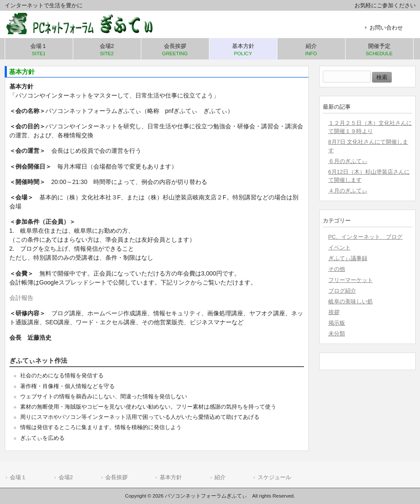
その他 (337, 269)
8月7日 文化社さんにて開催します (368, 146)
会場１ (18, 477)
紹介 (220, 477)
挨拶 (334, 312)
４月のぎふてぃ (348, 191)
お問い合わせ (386, 28)
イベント (340, 248)
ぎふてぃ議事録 (348, 258)
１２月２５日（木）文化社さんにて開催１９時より (370, 127)
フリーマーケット (351, 280)
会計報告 (21, 298)
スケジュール (274, 477)
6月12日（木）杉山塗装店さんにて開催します (369, 176)
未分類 (337, 334)
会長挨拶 (116, 477)
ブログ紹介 (342, 291)
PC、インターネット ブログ (366, 237)
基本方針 (171, 477)
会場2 (66, 477)
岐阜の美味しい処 (351, 301)
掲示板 (337, 323)
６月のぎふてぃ (348, 161)
